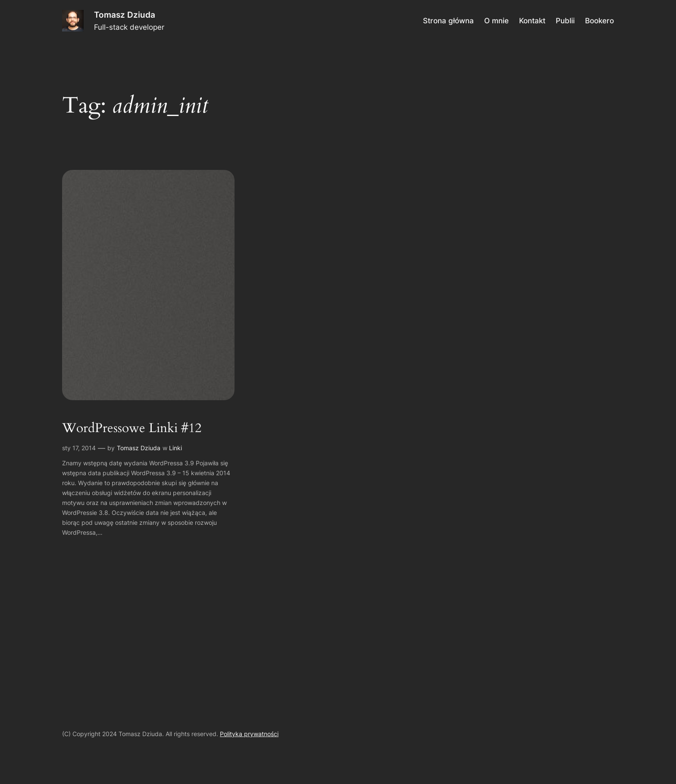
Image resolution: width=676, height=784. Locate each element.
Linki (175, 448)
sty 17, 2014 (79, 448)
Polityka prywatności (249, 734)
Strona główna (448, 21)
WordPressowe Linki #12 (132, 429)
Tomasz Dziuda (125, 15)
